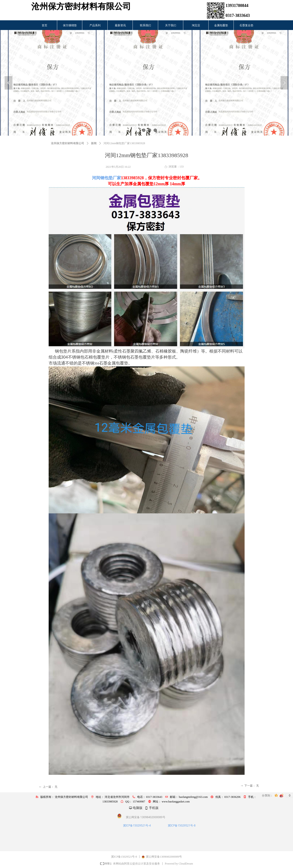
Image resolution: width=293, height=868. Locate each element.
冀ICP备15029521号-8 (182, 825)
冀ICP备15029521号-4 (137, 825)
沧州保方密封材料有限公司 (68, 143)
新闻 (94, 143)
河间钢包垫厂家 (107, 178)
